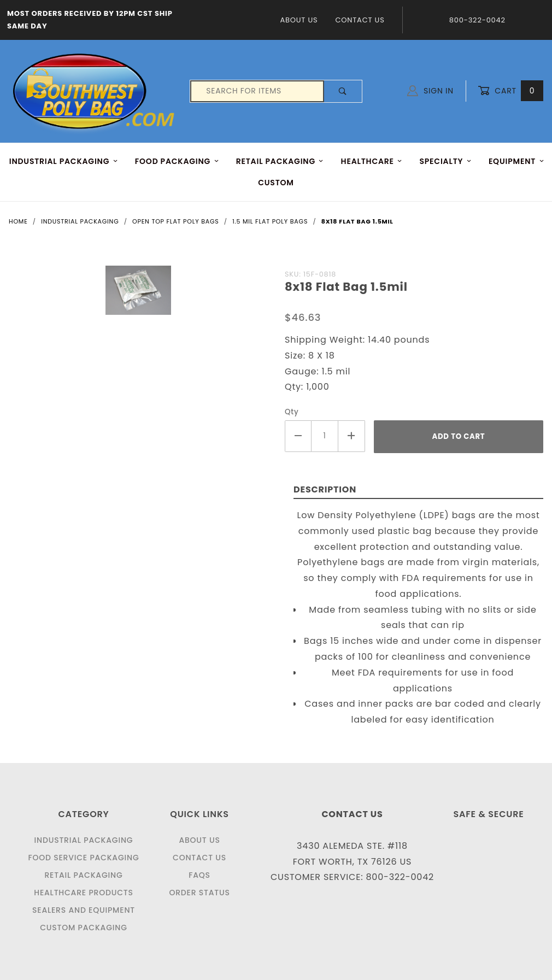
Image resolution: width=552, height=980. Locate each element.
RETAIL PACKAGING (280, 161)
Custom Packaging (84, 928)
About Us (299, 20)
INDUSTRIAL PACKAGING (64, 161)
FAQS (199, 875)
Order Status (199, 893)
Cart (510, 91)
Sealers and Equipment (84, 910)
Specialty (445, 161)
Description (325, 489)
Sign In (430, 91)
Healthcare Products (83, 893)
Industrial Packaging (84, 840)
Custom (276, 183)
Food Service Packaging (83, 858)
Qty (292, 412)
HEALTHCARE (372, 161)
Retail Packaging (83, 875)
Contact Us (360, 20)
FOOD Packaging (177, 161)
